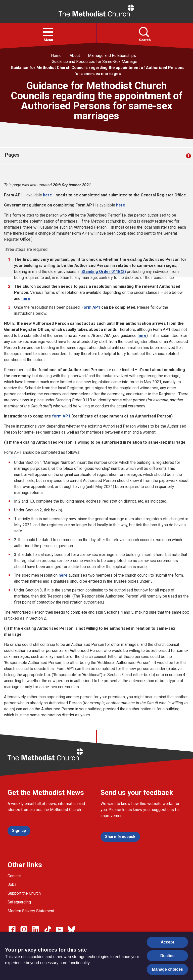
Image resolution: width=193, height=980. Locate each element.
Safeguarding (19, 902)
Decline (167, 956)
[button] (48, 32)
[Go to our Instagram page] (24, 929)
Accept (167, 942)
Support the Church (24, 893)
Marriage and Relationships (112, 56)
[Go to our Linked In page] (36, 929)
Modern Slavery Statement (31, 911)
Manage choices (167, 969)
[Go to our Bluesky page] (71, 929)
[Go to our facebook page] (12, 929)
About (75, 56)
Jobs (12, 884)
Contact (14, 876)
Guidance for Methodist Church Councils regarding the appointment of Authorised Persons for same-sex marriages (98, 71)
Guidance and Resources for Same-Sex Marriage (94, 62)
